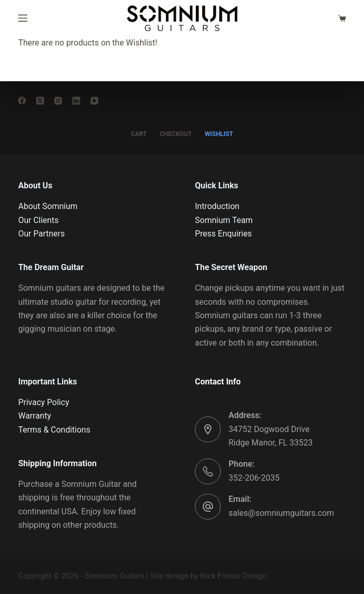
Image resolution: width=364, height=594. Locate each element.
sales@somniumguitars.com (281, 513)
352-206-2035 (254, 478)
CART (139, 134)
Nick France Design (233, 576)
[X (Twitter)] (40, 101)
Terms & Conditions (54, 430)
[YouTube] (94, 101)
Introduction (217, 206)
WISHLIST (219, 134)
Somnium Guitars (115, 576)
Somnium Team (224, 220)
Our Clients (38, 220)
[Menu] (23, 18)
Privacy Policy (44, 402)
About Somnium (48, 206)
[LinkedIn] (76, 101)
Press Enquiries (223, 234)
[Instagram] (58, 101)
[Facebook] (22, 101)
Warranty (35, 416)
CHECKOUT (176, 134)
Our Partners (41, 234)
